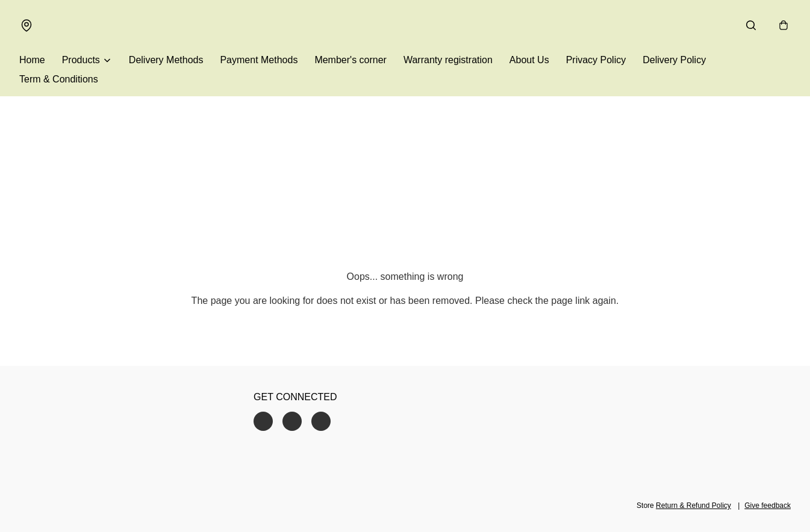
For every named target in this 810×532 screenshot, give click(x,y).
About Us (529, 60)
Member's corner (350, 60)
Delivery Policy (674, 60)
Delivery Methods (166, 60)
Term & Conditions (59, 79)
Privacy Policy (596, 60)
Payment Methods (259, 60)
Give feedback (768, 506)
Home (32, 60)
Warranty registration (448, 60)
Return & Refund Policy (693, 506)
